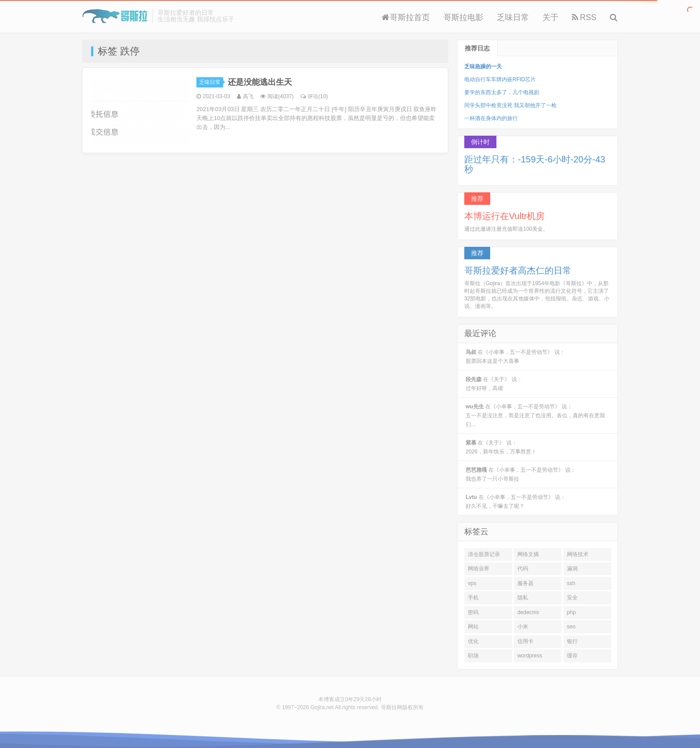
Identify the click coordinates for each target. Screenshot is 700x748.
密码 (473, 612)
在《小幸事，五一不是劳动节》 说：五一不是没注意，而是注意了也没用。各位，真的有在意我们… (535, 416)
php (571, 612)
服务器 (525, 583)
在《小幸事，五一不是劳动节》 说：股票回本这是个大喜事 (515, 357)
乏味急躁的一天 (483, 66)
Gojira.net (322, 707)
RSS (584, 17)
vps (472, 583)
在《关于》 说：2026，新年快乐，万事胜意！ (501, 447)
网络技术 (578, 554)
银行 (572, 641)
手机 (473, 598)
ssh (571, 583)
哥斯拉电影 (463, 17)
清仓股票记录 (484, 554)
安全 (572, 598)
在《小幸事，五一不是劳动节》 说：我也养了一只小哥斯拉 (521, 474)
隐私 (523, 598)
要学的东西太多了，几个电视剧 (502, 92)
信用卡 (525, 641)
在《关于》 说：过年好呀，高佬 (494, 384)
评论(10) (314, 96)
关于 (550, 17)
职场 (473, 656)
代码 (523, 569)
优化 (473, 641)
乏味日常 (513, 17)
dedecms (528, 612)
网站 (473, 627)
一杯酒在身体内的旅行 (491, 118)
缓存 (572, 656)
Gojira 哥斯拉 (115, 16)
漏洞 (572, 569)
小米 (523, 627)
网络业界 (479, 569)
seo (571, 627)
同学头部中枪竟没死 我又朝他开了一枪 (510, 105)
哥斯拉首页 (406, 17)
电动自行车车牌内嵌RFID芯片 (500, 79)
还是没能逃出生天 (260, 82)
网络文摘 (528, 554)
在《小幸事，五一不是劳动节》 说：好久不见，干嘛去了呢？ (516, 502)
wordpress (530, 656)
